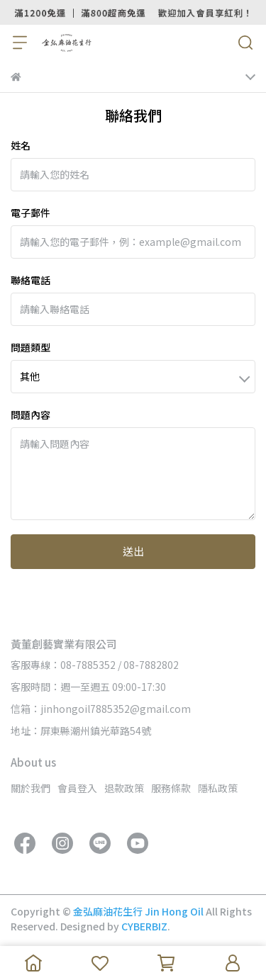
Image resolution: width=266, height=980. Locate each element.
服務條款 (171, 788)
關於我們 (31, 788)
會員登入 (77, 788)
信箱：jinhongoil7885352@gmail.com (101, 709)
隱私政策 (218, 788)
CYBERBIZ (144, 926)
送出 (133, 551)
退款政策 (124, 788)
